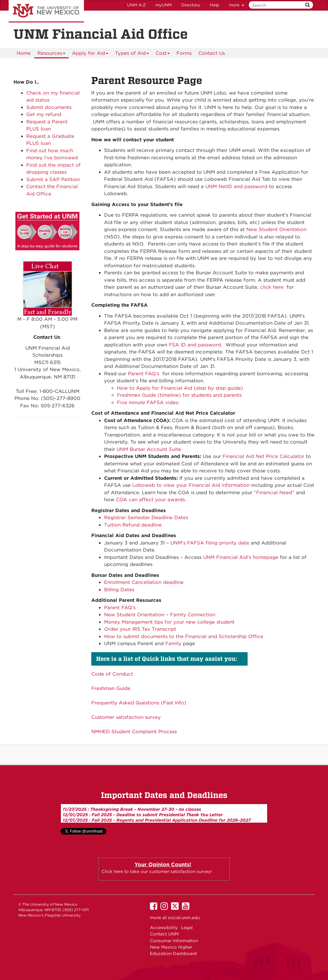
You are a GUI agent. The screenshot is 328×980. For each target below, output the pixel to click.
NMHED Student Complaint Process (134, 732)
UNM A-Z (136, 5)
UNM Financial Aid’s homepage (241, 557)
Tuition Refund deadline (133, 525)
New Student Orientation (276, 229)
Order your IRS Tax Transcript (140, 629)
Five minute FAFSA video (148, 403)
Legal (187, 927)
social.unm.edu (184, 918)
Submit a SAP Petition (53, 179)
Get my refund (44, 114)
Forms (184, 53)
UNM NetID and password (236, 187)
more (237, 5)
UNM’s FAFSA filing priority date (210, 543)
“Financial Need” (274, 493)
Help (215, 5)
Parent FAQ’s (143, 374)
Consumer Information (174, 941)
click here (272, 287)
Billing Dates (119, 590)
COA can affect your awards (150, 500)
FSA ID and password (195, 345)
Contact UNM (164, 934)
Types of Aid (132, 54)
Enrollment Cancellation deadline (144, 582)
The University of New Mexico (46, 11)
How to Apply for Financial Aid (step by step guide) (180, 388)
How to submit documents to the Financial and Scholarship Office (184, 636)
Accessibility (164, 927)
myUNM (164, 5)
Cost (163, 54)
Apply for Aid (90, 54)
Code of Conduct (112, 674)
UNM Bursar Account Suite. (149, 449)
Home (24, 53)
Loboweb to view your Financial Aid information (191, 485)
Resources (52, 54)
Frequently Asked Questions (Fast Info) (139, 703)
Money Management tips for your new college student (169, 622)
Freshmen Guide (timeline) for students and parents (179, 395)
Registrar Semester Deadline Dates (146, 518)
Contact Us (212, 53)
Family (173, 644)
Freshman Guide (111, 688)
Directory (191, 5)
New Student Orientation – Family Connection (160, 615)
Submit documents (49, 107)
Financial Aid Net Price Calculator (263, 456)
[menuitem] (24, 53)
